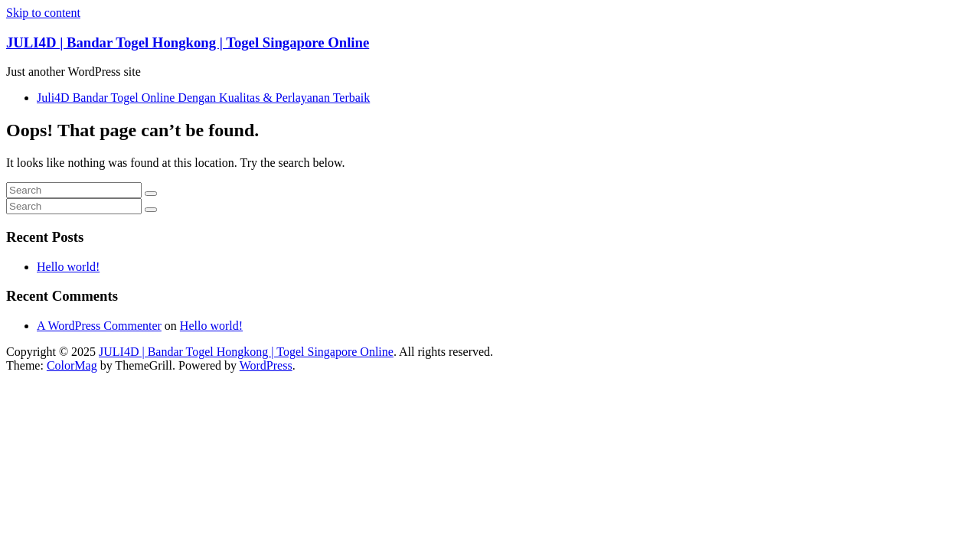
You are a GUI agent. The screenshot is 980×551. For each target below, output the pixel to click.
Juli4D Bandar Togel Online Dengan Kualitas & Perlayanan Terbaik (203, 98)
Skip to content (43, 13)
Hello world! (68, 267)
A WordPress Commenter (99, 326)
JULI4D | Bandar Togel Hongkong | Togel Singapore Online (188, 42)
